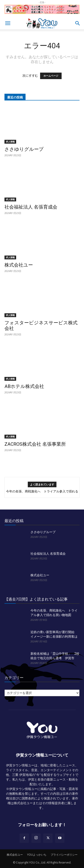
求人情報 (10, 142)
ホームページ (51, 76)
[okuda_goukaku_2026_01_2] (42, 15)
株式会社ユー (19, 265)
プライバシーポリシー (64, 855)
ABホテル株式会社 (24, 386)
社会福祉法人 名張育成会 (31, 207)
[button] (8, 23)
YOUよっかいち (37, 855)
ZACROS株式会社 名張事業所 (35, 444)
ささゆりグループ (24, 149)
